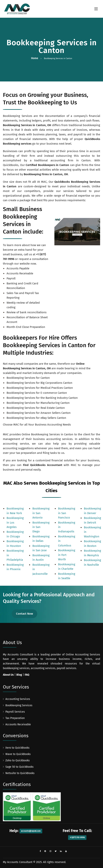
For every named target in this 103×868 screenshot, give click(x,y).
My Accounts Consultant (18, 862)
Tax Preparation (15, 718)
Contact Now (24, 614)
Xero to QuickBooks (17, 748)
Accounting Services (18, 699)
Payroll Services (15, 712)
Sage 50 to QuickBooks (19, 767)
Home (35, 58)
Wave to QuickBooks (18, 754)
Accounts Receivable (18, 724)
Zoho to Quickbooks (18, 760)
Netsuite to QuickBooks (20, 773)
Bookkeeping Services (19, 705)
